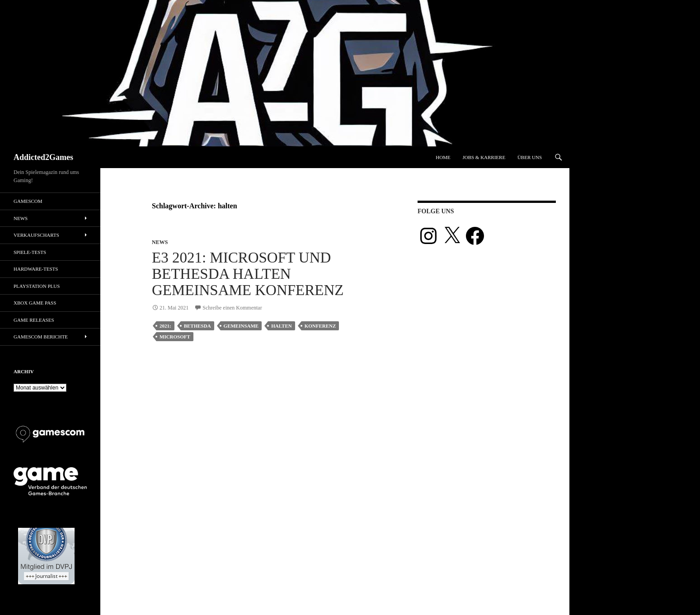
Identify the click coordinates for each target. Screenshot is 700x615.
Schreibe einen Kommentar (232, 308)
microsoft (175, 337)
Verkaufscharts (36, 235)
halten (281, 326)
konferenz (320, 326)
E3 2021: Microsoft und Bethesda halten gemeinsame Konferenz (248, 274)
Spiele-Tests (30, 252)
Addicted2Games (43, 157)
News (160, 242)
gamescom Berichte (41, 337)
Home (443, 157)
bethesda (197, 326)
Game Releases (34, 320)
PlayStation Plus (37, 286)
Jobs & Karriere (484, 157)
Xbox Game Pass (35, 303)
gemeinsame (241, 326)
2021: (165, 326)
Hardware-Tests (36, 269)
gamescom (28, 201)
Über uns (530, 157)
